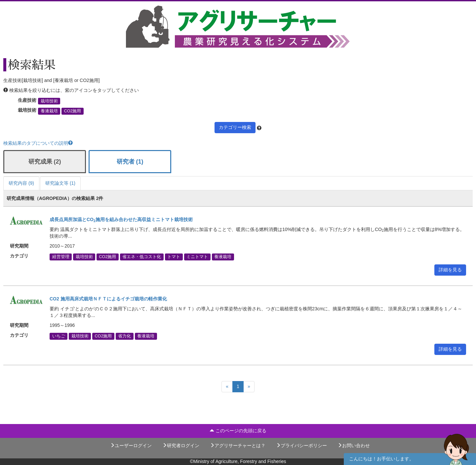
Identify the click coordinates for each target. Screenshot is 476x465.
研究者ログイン (181, 446)
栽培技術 (49, 101)
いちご (59, 336)
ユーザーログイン (131, 446)
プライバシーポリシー (301, 446)
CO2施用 (73, 111)
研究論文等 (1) (60, 183)
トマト (174, 257)
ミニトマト (197, 257)
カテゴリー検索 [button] (235, 127)
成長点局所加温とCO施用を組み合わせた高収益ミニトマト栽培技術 (121, 219)
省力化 (124, 336)
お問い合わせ (354, 446)
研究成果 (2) (45, 162)
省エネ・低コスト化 (142, 257)
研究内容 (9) (21, 183)
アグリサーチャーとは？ (238, 446)
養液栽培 (49, 111)
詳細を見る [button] (450, 270)
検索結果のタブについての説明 (38, 143)
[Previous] (227, 387)
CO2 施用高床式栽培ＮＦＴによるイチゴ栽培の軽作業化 (108, 299)
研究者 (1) (130, 162)
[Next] (249, 387)
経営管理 (61, 257)
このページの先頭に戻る (238, 431)
